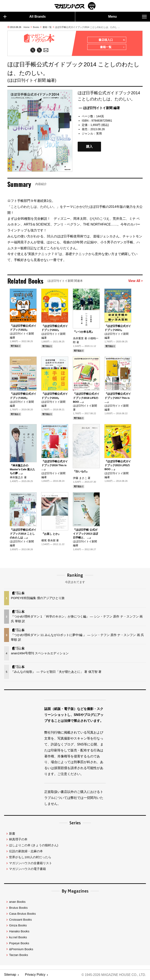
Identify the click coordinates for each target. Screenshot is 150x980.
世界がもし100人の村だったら (30, 857)
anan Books (17, 902)
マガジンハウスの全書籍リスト (31, 863)
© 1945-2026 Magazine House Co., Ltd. (113, 975)
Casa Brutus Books (22, 914)
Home (27, 27)
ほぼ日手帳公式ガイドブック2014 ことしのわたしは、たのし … (87, 27)
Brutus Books (18, 908)
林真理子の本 (18, 840)
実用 (99, 134)
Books (36, 27)
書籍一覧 (47, 27)
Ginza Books (18, 926)
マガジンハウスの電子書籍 (27, 869)
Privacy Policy (35, 975)
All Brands (24, 17)
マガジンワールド (75, 6)
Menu (127, 17)
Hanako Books (19, 931)
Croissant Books (20, 920)
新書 (12, 834)
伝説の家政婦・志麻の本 (26, 851)
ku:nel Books (18, 937)
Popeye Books (19, 943)
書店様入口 (112, 40)
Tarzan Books (18, 955)
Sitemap (10, 975)
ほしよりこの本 (34, 845)
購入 (89, 147)
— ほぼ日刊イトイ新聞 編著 (99, 108)
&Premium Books (21, 949)
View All (135, 281)
